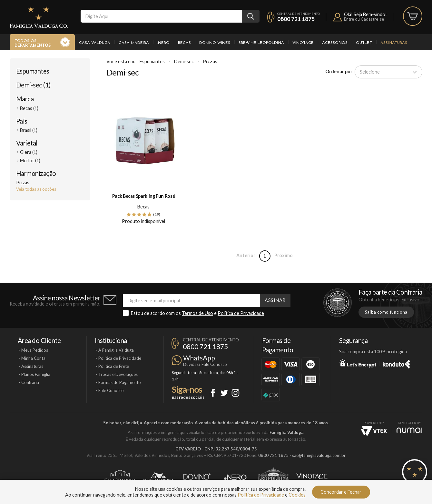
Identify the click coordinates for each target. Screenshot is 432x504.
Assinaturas (394, 43)
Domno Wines (215, 43)
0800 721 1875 (296, 19)
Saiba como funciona (386, 312)
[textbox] (161, 16)
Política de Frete (114, 366)
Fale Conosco (111, 390)
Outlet (364, 43)
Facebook (213, 393)
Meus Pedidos (35, 350)
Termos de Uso (197, 313)
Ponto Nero (235, 477)
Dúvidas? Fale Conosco (205, 364)
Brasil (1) (29, 130)
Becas (184, 43)
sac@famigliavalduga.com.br (319, 455)
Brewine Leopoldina (261, 43)
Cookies (297, 495)
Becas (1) (29, 108)
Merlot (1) (30, 161)
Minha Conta (33, 358)
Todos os (33, 44)
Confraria (30, 382)
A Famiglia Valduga (116, 350)
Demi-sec (184, 61)
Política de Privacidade (241, 313)
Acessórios (335, 43)
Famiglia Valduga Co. (39, 17)
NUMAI (409, 430)
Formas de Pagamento (120, 382)
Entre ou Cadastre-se (364, 19)
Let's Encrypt (358, 363)
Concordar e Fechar (341, 492)
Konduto (396, 363)
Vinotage (303, 43)
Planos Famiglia (36, 374)
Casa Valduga (95, 43)
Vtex (374, 431)
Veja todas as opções (36, 189)
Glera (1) (29, 152)
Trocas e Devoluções (118, 374)
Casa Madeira (134, 43)
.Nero (163, 43)
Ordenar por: (339, 71)
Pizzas (210, 61)
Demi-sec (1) (33, 85)
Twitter (224, 393)
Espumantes (33, 71)
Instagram (236, 393)
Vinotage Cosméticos (312, 477)
